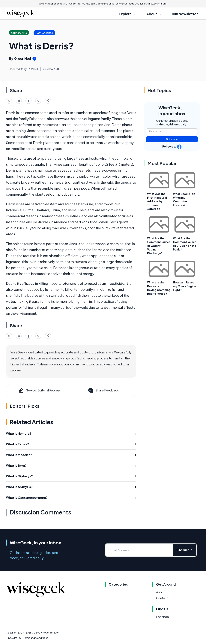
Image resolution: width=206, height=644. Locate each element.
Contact (162, 598)
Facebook (163, 617)
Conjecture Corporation (46, 633)
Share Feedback (103, 390)
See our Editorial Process (39, 390)
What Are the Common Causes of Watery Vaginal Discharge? (159, 246)
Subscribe (172, 139)
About (160, 592)
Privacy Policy (14, 638)
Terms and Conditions (36, 638)
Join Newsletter (185, 14)
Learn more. (161, 4)
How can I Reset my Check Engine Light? (185, 286)
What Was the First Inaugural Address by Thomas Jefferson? (157, 201)
